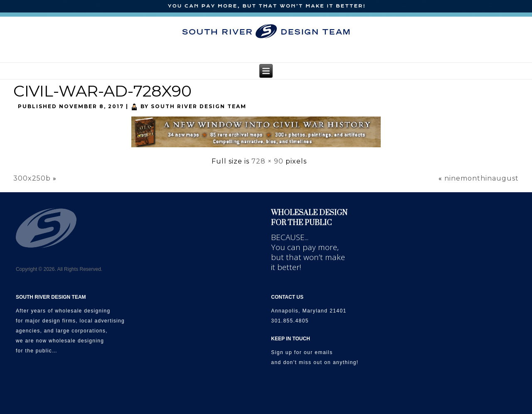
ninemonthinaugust (482, 178)
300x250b (32, 178)
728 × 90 (267, 161)
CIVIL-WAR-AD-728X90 (102, 91)
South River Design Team (199, 106)
